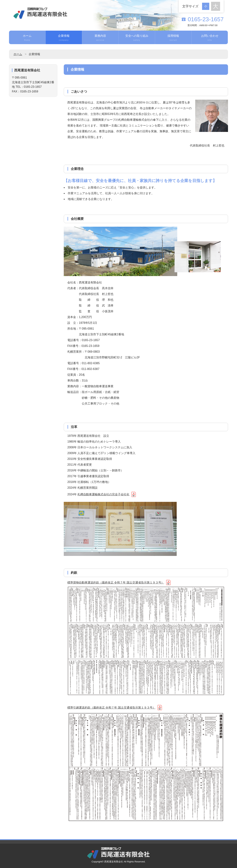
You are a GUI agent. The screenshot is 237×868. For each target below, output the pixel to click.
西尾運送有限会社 (114, 862)
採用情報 (173, 38)
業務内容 (100, 38)
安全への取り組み (137, 38)
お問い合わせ (210, 38)
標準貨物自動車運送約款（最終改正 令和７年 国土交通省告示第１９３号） (116, 582)
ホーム (27, 38)
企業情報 (64, 38)
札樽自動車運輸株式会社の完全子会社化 (103, 494)
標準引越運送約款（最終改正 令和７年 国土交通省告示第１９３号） (111, 708)
